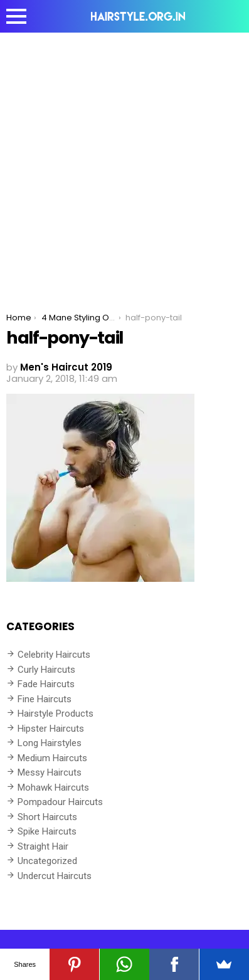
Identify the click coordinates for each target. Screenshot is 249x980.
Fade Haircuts (46, 684)
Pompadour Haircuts (60, 802)
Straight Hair (43, 846)
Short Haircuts (47, 817)
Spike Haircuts (47, 831)
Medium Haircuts (52, 758)
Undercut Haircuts (55, 876)
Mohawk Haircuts (53, 788)
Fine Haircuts (45, 699)
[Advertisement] (124, 163)
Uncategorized (47, 861)
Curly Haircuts (46, 670)
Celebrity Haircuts (54, 655)
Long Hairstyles (50, 743)
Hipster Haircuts (51, 729)
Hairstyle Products (56, 714)
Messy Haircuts (50, 772)
